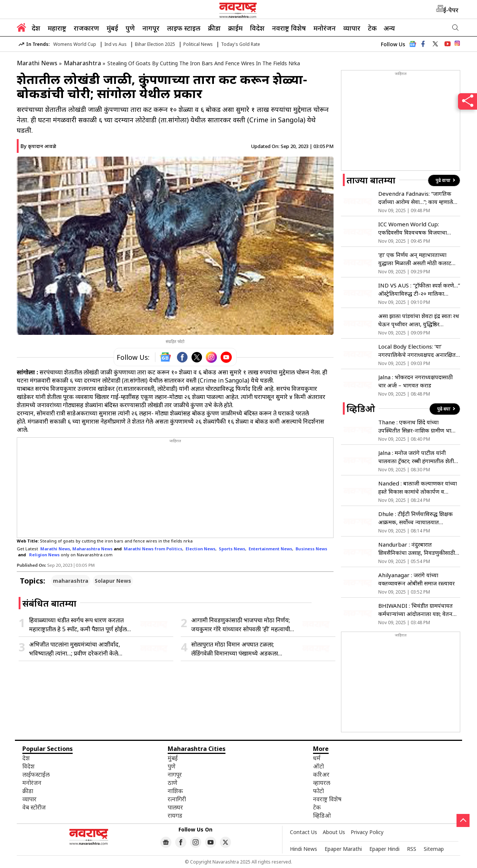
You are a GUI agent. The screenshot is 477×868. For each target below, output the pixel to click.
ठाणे (173, 783)
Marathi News (37, 63)
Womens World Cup (75, 44)
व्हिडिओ (322, 815)
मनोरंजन (325, 28)
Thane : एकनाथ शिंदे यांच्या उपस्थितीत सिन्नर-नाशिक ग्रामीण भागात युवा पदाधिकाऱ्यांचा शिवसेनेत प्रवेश (419, 426)
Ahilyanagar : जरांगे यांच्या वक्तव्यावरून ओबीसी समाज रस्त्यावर (416, 579)
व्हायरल (322, 783)
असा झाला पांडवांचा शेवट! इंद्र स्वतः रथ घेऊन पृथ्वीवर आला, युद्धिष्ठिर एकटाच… (419, 320)
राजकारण (86, 28)
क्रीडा (214, 28)
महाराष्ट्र (57, 28)
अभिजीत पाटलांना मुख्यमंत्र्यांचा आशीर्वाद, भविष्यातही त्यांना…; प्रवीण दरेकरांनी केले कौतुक (75, 649)
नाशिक (175, 791)
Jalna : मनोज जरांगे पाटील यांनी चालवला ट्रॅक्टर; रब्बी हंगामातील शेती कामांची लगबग (416, 457)
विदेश (257, 28)
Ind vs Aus (116, 44)
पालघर (175, 807)
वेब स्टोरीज (34, 807)
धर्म (317, 758)
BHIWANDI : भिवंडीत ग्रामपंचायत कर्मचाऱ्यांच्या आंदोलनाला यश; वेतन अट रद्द (416, 610)
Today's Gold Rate (241, 44)
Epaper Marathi (343, 849)
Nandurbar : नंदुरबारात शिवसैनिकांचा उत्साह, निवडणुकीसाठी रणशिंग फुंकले (417, 549)
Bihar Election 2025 (155, 44)
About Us (334, 832)
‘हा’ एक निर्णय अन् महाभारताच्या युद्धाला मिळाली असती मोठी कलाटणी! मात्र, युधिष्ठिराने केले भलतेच (418, 259)
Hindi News (304, 849)
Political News (198, 44)
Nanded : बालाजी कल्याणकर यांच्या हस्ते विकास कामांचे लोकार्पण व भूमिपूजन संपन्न (418, 488)
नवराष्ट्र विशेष (289, 28)
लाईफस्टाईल (36, 774)
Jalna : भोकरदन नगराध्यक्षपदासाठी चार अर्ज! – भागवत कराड (416, 381)
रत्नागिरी (177, 799)
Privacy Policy (367, 832)
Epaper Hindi (384, 849)
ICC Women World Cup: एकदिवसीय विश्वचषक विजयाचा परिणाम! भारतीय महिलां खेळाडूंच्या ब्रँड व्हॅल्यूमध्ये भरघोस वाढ (418, 228)
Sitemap (434, 849)
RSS (412, 849)
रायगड (175, 815)
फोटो (318, 791)
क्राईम (235, 28)
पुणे (130, 28)
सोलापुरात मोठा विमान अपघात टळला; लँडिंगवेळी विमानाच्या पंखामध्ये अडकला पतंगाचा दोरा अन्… (235, 649)
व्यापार (352, 28)
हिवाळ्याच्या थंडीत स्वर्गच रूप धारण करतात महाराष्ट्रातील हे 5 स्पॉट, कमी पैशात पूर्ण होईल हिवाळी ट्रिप (78, 625)
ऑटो (318, 766)
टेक (372, 28)
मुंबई (112, 28)
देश (36, 28)
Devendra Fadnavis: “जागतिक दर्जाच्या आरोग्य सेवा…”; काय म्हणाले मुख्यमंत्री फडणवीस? (416, 198)
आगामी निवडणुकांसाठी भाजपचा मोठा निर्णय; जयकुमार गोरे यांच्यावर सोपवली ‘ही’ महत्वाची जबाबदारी (241, 625)
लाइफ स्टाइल (184, 28)
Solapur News (113, 581)
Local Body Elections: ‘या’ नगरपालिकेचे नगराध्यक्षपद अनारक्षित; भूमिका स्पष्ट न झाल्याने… (418, 351)
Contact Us (304, 832)
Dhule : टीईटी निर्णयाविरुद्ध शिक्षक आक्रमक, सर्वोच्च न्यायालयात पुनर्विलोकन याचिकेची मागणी (416, 518)
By (38, 146)
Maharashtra (82, 63)
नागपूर (151, 28)
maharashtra (71, 581)
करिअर (321, 774)
